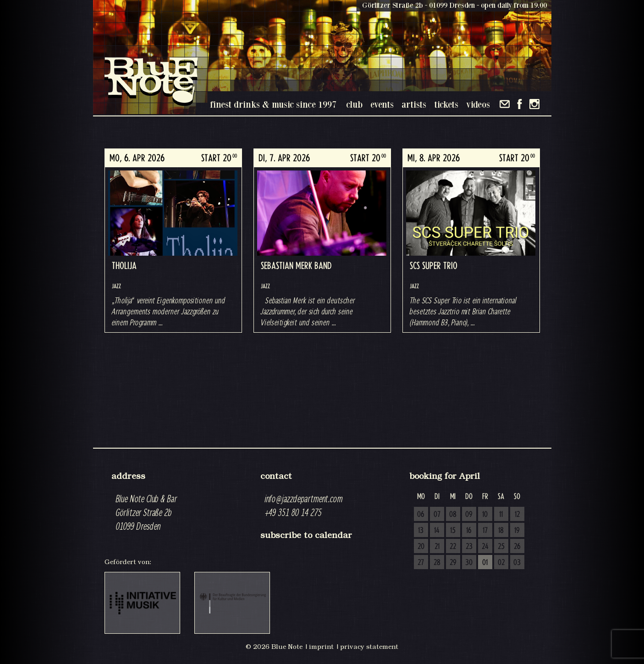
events (382, 104)
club (354, 104)
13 (421, 531)
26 (517, 547)
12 (517, 515)
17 (485, 531)
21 (437, 547)
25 (501, 547)
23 (469, 547)
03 (517, 563)
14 (437, 531)
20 (421, 547)
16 (469, 531)
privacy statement (369, 647)
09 (469, 515)
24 (485, 547)
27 (421, 563)
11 (501, 515)
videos (478, 104)
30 (469, 563)
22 (453, 547)
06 (421, 515)
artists (414, 104)
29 (453, 563)
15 (453, 531)
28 (437, 563)
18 (501, 531)
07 (437, 515)
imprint (321, 647)
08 (453, 515)
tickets (446, 104)
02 (501, 563)
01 (485, 563)
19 (517, 531)
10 (485, 515)
